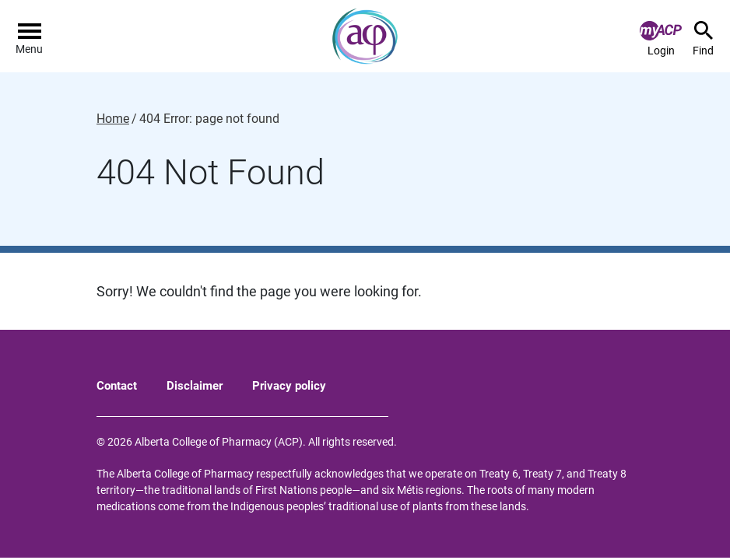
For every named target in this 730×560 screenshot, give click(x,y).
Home (113, 119)
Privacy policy (289, 386)
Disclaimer (195, 386)
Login (661, 39)
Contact (117, 386)
